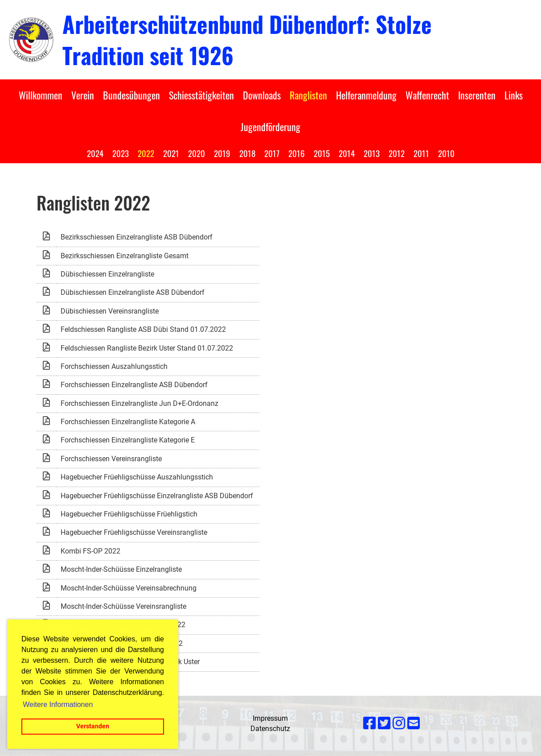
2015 (322, 153)
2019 (222, 153)
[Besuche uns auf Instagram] (399, 723)
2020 (197, 153)
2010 (446, 153)
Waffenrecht (427, 95)
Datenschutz (270, 729)
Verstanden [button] (93, 726)
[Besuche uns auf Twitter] (384, 723)
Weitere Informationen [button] (58, 704)
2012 (397, 153)
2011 (421, 153)
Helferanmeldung (366, 95)
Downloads (262, 95)
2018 (247, 153)
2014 (347, 153)
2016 (297, 153)
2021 (171, 153)
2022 (146, 153)
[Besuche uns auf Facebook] (369, 723)
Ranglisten (308, 95)
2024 (95, 153)
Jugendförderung (270, 127)
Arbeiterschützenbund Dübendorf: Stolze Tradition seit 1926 (247, 39)
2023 (121, 153)
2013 (372, 153)
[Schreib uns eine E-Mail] (414, 723)
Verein (83, 95)
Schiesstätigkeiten (201, 95)
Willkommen (41, 95)
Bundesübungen (131, 95)
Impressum (270, 718)
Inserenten (477, 95)
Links (514, 95)
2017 (272, 153)
